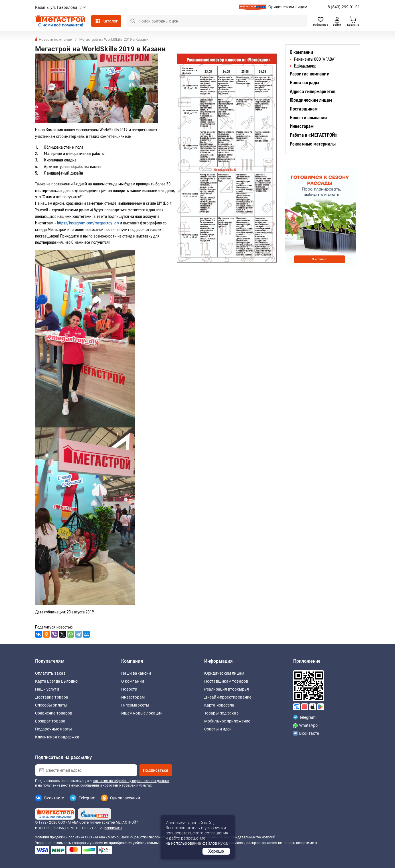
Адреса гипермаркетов (313, 92)
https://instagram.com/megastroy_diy (88, 223)
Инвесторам (302, 127)
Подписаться (156, 770)
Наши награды (304, 83)
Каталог (110, 21)
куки (223, 843)
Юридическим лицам (287, 7)
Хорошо (216, 851)
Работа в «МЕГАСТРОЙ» (314, 135)
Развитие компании (310, 74)
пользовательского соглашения (197, 833)
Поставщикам (304, 109)
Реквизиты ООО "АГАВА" (315, 60)
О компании (301, 53)
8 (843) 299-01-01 (344, 7)
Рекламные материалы (313, 144)
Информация (305, 66)
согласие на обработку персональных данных (131, 781)
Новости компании (308, 118)
